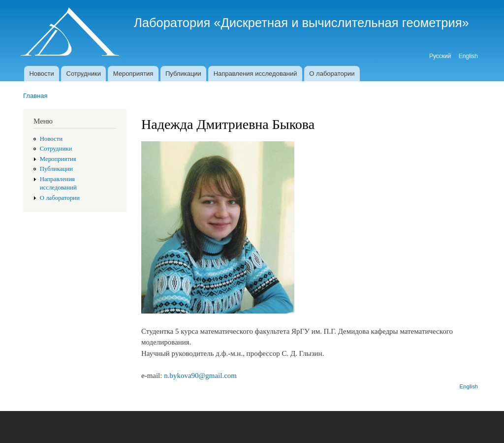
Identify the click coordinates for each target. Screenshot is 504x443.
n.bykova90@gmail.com (200, 376)
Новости (41, 74)
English (468, 56)
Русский (440, 56)
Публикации (183, 74)
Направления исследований (255, 74)
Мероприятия (133, 74)
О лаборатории (332, 74)
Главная (35, 96)
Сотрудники (84, 74)
